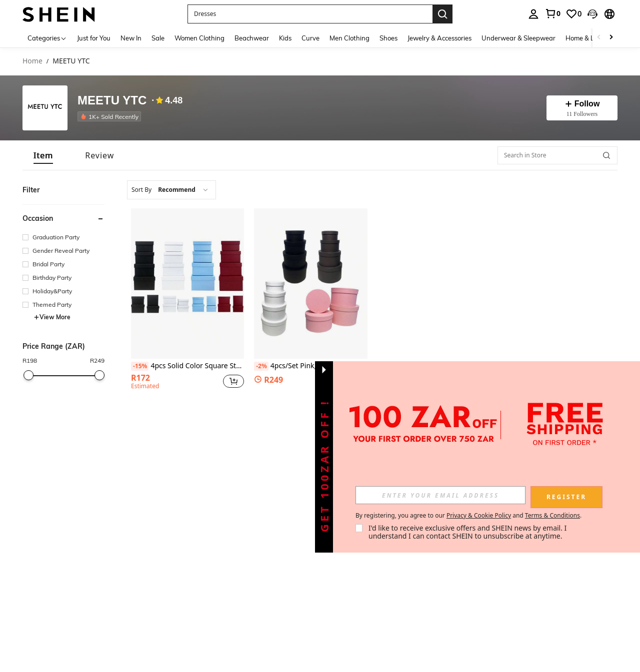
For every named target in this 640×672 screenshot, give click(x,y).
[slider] (28, 375)
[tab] (43, 155)
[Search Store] (606, 155)
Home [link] (32, 61)
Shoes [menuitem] (388, 38)
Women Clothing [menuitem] (199, 38)
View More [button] (52, 317)
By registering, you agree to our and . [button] (468, 516)
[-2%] (261, 366)
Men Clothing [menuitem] (349, 38)
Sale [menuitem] (158, 38)
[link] (552, 13)
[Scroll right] (611, 38)
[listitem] (111, 116)
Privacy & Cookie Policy (479, 515)
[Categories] (47, 38)
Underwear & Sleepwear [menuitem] (518, 38)
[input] (440, 495)
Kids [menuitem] (285, 38)
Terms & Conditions (552, 515)
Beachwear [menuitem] (252, 38)
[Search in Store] (557, 155)
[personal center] (533, 14)
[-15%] (140, 366)
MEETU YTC (112, 101)
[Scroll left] (599, 38)
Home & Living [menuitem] (587, 38)
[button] (592, 14)
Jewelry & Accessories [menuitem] (439, 38)
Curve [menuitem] (310, 38)
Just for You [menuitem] (94, 38)
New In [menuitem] (131, 38)
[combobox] (171, 190)
